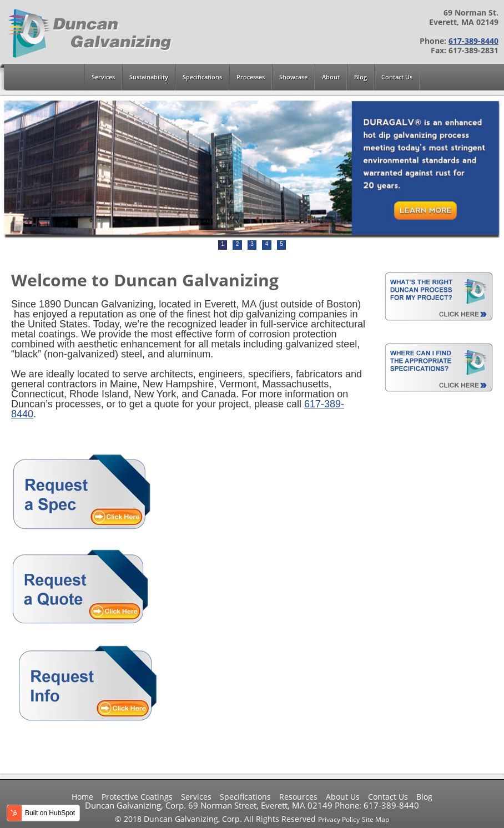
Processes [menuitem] (251, 77)
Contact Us (388, 797)
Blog (424, 797)
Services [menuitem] (103, 77)
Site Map (376, 819)
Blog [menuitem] (361, 77)
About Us (343, 797)
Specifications (245, 797)
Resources (298, 797)
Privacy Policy (339, 819)
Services (196, 797)
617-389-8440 (473, 41)
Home (82, 797)
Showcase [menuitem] (293, 77)
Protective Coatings (137, 797)
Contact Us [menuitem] (397, 77)
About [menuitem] (331, 77)
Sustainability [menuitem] (149, 77)
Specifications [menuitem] (202, 77)
